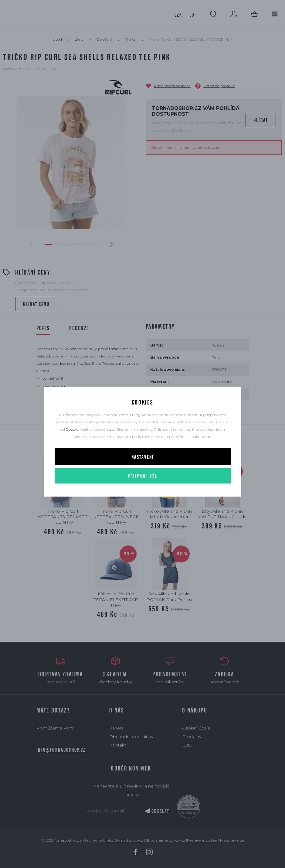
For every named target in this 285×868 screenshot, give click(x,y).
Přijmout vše (143, 475)
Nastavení (142, 457)
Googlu (72, 429)
